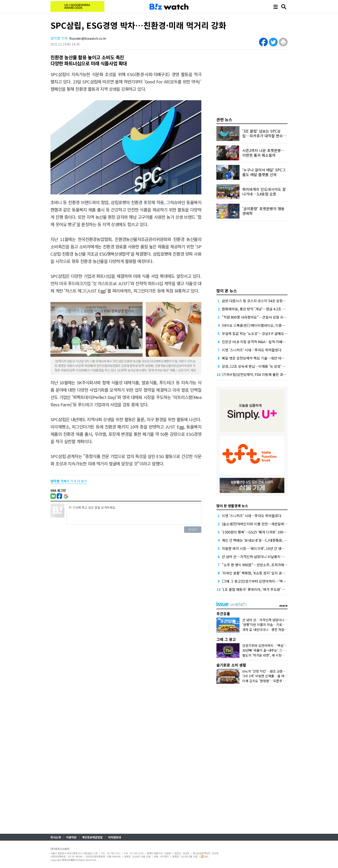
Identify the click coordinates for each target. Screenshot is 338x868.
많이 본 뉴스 (227, 291)
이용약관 (71, 837)
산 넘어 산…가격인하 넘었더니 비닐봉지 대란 (255, 557)
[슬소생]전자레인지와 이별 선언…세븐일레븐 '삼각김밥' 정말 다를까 (271, 524)
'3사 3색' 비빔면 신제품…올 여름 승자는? (271, 676)
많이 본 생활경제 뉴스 (232, 506)
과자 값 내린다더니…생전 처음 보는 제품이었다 (275, 629)
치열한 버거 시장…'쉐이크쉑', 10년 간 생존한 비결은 (260, 548)
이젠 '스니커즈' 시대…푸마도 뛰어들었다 (252, 350)
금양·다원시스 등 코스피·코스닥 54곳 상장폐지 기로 (259, 301)
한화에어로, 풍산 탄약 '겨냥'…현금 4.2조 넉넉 (255, 309)
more (283, 605)
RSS (205, 856)
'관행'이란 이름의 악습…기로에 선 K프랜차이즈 (275, 625)
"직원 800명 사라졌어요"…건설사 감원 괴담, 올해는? (261, 317)
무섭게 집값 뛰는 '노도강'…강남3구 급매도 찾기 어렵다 (262, 333)
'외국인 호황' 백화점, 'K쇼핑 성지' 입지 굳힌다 (255, 573)
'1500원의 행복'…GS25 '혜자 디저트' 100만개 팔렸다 (261, 532)
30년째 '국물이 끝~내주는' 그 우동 (266, 650)
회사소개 (56, 837)
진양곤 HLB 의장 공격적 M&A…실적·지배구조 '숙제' (260, 342)
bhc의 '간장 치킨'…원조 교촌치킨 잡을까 (271, 671)
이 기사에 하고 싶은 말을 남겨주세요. (134, 514)
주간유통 (223, 614)
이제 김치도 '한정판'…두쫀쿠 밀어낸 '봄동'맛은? (275, 681)
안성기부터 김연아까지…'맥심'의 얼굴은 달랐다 (275, 645)
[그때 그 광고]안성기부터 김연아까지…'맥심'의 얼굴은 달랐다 (266, 581)
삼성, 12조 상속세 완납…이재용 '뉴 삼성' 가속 (255, 366)
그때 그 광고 (226, 639)
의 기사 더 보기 (69, 481)
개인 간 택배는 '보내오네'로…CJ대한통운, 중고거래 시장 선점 (267, 540)
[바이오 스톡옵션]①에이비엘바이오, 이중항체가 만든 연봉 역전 (268, 325)
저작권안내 (114, 837)
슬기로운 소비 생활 (231, 665)
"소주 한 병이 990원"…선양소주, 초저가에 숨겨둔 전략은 (264, 565)
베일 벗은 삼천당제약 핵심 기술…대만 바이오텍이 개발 (262, 358)
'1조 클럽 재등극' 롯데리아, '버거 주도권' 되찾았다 (258, 589)
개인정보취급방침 (92, 837)
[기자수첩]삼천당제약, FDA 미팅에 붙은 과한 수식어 (259, 374)
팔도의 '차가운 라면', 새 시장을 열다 (267, 655)
